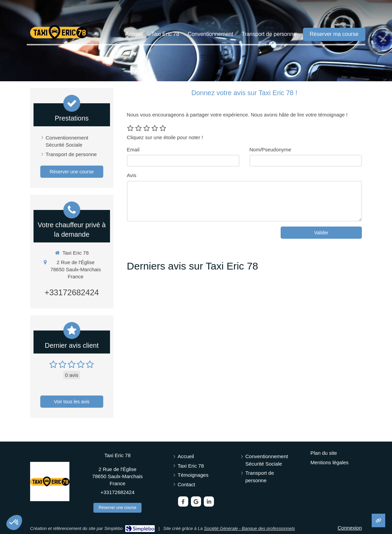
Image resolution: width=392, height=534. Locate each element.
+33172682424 (72, 292)
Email (133, 149)
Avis (132, 175)
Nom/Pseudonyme (270, 149)
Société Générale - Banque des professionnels (249, 528)
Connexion (350, 528)
